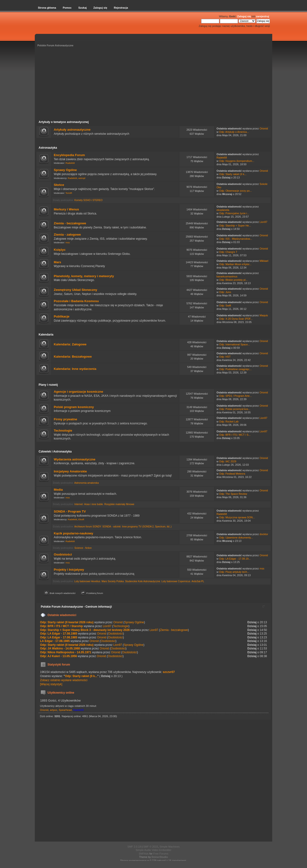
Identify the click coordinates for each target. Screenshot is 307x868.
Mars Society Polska (113, 581)
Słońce (59, 185)
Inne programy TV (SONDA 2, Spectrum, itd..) (147, 527)
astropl (82, 178)
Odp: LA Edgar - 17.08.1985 (59, 634)
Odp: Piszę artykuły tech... (234, 572)
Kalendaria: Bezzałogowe (73, 357)
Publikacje (62, 316)
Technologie (63, 431)
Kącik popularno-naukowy (73, 533)
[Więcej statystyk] (51, 684)
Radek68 (70, 163)
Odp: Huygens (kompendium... (237, 161)
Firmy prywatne (65, 419)
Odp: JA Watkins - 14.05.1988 (60, 648)
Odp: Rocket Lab (229, 422)
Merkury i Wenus (66, 209)
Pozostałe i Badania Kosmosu (76, 301)
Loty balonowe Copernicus (176, 581)
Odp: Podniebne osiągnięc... (236, 369)
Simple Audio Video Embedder (153, 850)
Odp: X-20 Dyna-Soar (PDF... (236, 319)
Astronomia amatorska (87, 483)
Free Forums (161, 854)
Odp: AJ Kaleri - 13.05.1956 (59, 656)
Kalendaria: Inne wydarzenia (75, 369)
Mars (57, 262)
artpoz (54, 710)
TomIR (69, 193)
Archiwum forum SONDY (88, 527)
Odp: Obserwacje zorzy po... (236, 191)
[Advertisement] (153, 84)
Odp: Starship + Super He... (235, 226)
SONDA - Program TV (70, 511)
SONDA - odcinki (112, 527)
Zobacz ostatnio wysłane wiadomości (64, 680)
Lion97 (263, 222)
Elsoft (81, 519)
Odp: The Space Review (233, 494)
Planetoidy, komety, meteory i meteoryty (84, 276)
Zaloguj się (244, 16)
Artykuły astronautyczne (72, 130)
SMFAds (144, 854)
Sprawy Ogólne (65, 170)
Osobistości (63, 554)
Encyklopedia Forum (69, 155)
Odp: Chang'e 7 (228, 252)
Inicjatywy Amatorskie (70, 471)
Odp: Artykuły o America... (234, 132)
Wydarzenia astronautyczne (74, 459)
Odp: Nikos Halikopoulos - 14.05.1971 (66, 652)
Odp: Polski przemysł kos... (235, 409)
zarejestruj (263, 16)
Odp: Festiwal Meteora (232, 474)
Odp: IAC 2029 (228, 461)
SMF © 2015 (151, 847)
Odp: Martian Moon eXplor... (235, 264)
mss (68, 242)
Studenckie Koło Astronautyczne (142, 581)
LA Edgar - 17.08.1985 (55, 641)
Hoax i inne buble (93, 504)
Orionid (264, 128)
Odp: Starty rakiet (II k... (233, 174)
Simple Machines (170, 847)
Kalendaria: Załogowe (70, 344)
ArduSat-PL (198, 581)
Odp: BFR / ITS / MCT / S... (235, 435)
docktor (264, 534)
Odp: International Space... (235, 344)
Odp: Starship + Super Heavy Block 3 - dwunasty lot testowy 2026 (85, 630)
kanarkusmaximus (227, 276)
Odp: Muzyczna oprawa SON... (237, 517)
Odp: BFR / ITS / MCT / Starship (62, 626)
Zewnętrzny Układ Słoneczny (75, 290)
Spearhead (65, 710)
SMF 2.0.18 (134, 847)
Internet (79, 504)
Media (58, 490)
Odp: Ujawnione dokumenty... (236, 538)
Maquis (264, 315)
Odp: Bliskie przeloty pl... (233, 280)
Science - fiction (83, 548)
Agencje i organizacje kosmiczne (78, 392)
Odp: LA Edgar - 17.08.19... (235, 559)
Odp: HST (225, 357)
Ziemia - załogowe (67, 235)
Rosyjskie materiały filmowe (119, 504)
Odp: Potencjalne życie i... (234, 213)
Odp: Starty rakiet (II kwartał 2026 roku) (67, 622)
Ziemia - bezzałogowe (70, 223)
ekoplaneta (223, 210)
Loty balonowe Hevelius (87, 581)
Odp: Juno (225, 292)
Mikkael (264, 261)
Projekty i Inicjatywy (69, 570)
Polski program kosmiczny (74, 407)
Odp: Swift (225, 306)
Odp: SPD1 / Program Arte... (236, 396)
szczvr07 (169, 672)
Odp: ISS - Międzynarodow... (236, 239)
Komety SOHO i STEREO (88, 200)
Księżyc (60, 250)
